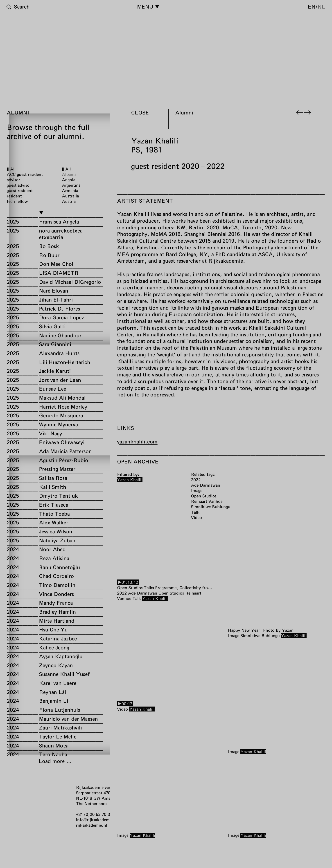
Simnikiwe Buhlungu (260, 636)
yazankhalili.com (137, 441)
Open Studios (171, 593)
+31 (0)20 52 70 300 (96, 814)
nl (321, 7)
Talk (137, 598)
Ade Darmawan (143, 593)
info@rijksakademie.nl (97, 820)
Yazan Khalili (155, 598)
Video (123, 709)
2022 (122, 593)
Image (234, 636)
